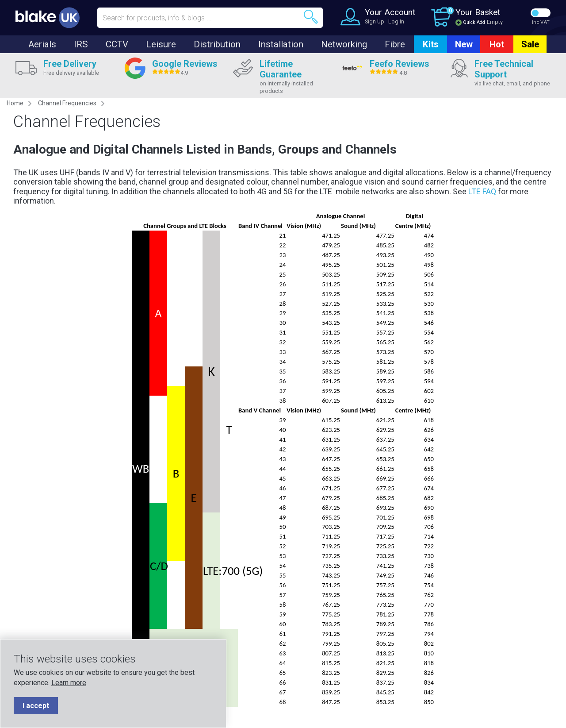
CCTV (117, 44)
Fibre (395, 44)
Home (15, 103)
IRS (81, 44)
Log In (396, 21)
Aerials (42, 44)
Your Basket (478, 12)
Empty (495, 22)
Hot (497, 44)
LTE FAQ (482, 191)
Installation (281, 44)
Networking (344, 44)
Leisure (161, 44)
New (464, 44)
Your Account (390, 12)
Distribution (217, 44)
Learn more (69, 683)
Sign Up (375, 21)
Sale (530, 44)
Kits (431, 44)
